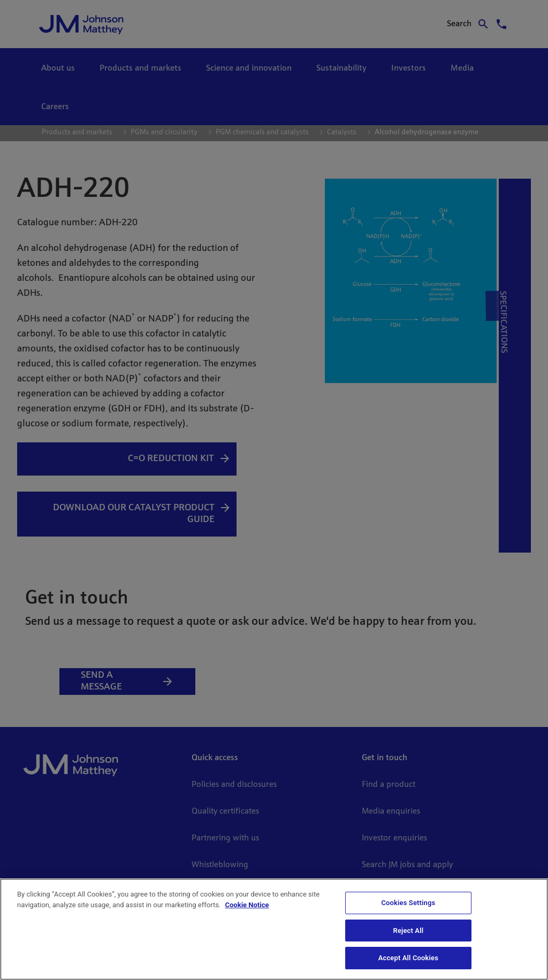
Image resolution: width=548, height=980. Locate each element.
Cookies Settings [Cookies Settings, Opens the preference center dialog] (408, 903)
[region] (274, 929)
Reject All (409, 931)
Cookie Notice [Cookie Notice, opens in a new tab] (247, 905)
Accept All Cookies (408, 958)
